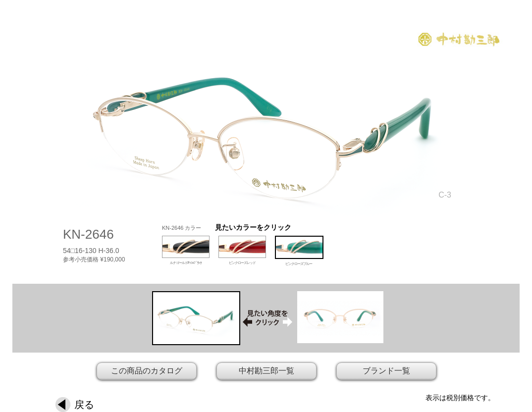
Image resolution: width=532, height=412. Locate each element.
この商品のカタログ (147, 371)
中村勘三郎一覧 (266, 371)
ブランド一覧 (386, 371)
